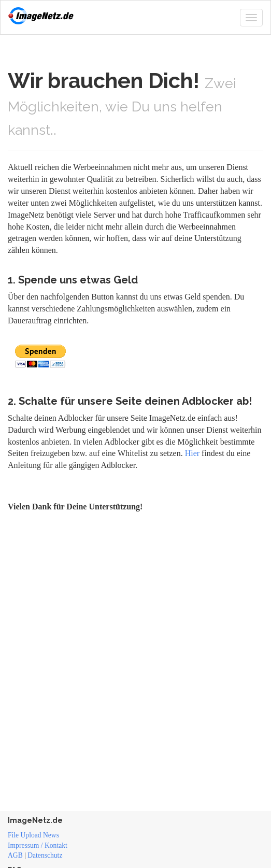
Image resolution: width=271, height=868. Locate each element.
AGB (15, 855)
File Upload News (33, 835)
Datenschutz (45, 855)
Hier (192, 453)
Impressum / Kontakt (38, 845)
